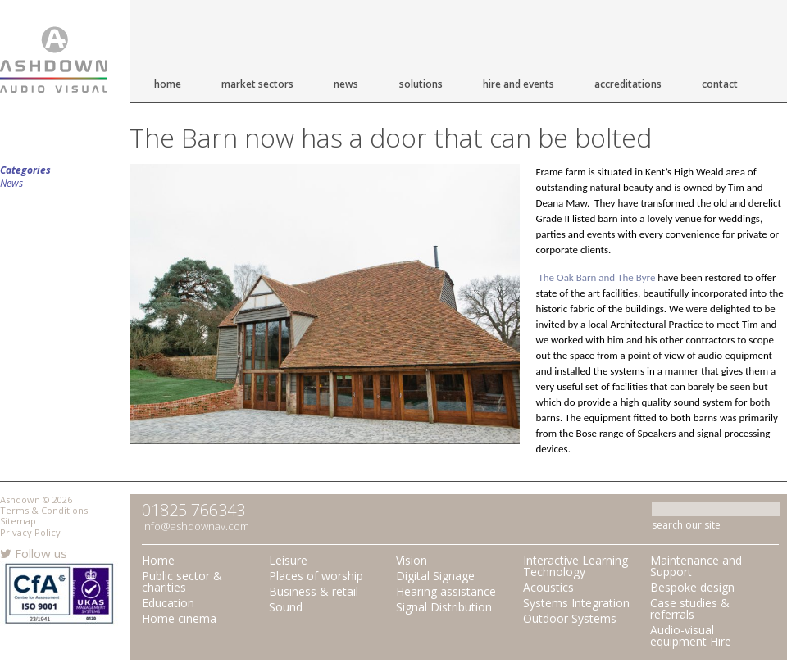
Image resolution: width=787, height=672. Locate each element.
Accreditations (628, 84)
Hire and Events (519, 84)
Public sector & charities (182, 581)
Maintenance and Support (696, 566)
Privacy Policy (30, 532)
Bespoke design (692, 587)
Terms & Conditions (44, 510)
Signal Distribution (444, 607)
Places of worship (316, 576)
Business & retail (314, 591)
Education (168, 603)
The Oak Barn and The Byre (596, 277)
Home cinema (179, 618)
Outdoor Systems (570, 618)
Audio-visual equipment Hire (691, 636)
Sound (286, 607)
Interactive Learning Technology (575, 566)
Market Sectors (257, 84)
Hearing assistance (446, 591)
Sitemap (18, 521)
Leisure (288, 560)
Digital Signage (435, 576)
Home (168, 84)
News (346, 84)
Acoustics (548, 587)
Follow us (34, 553)
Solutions (421, 84)
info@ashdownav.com (196, 526)
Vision (412, 560)
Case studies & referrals (690, 608)
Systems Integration (576, 603)
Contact (720, 84)
